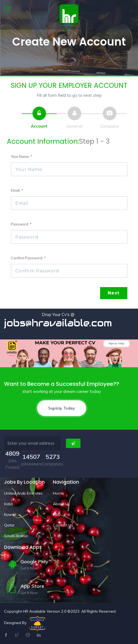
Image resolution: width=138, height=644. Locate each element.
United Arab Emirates (23, 493)
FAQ (57, 514)
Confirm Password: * (28, 258)
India (8, 504)
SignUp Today (62, 408)
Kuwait (10, 514)
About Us (61, 504)
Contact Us (63, 525)
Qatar (9, 525)
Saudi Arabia (16, 536)
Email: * (17, 190)
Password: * (21, 224)
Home (58, 493)
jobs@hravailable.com (58, 323)
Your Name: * (22, 157)
